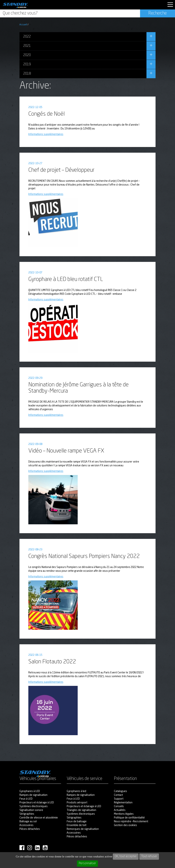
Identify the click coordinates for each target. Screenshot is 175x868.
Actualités (120, 810)
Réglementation (123, 803)
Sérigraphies (27, 814)
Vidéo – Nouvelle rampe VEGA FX (66, 451)
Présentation (125, 779)
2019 (27, 64)
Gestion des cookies (125, 825)
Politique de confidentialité (129, 818)
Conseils (119, 806)
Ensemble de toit (77, 825)
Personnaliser (87, 863)
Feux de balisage (77, 822)
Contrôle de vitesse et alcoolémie (39, 818)
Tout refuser (149, 856)
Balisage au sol (28, 822)
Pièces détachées (30, 829)
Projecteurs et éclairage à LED (37, 803)
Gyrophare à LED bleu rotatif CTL (66, 279)
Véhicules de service (84, 779)
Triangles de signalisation (81, 810)
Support (119, 799)
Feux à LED (26, 799)
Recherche (158, 13)
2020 (27, 55)
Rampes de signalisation (33, 795)
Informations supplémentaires (46, 134)
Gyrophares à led (76, 791)
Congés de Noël (46, 114)
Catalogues (120, 791)
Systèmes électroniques (34, 806)
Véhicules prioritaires (38, 779)
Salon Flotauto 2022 (52, 662)
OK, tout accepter (126, 856)
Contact (118, 795)
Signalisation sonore (31, 810)
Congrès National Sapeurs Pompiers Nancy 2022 (84, 556)
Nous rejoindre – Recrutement (131, 822)
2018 (27, 74)
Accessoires (26, 825)
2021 (27, 46)
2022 (27, 37)
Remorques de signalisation (83, 829)
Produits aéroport (77, 803)
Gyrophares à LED (30, 791)
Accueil (23, 25)
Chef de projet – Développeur (61, 170)
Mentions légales (124, 814)
